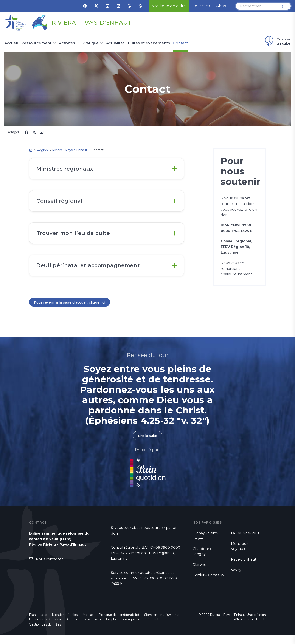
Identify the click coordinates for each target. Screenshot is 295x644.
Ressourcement (36, 43)
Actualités (115, 43)
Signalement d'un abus (162, 623)
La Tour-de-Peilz (245, 542)
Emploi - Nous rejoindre (124, 628)
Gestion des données (45, 633)
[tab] (107, 170)
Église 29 (201, 6)
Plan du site (38, 623)
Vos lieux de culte (169, 6)
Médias (88, 623)
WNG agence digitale (250, 628)
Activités (67, 43)
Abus (221, 6)
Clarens (199, 573)
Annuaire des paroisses (84, 628)
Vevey (236, 579)
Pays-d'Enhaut (244, 568)
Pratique (91, 43)
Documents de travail (45, 628)
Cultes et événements (149, 43)
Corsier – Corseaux (208, 584)
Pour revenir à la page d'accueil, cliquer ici (70, 310)
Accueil (11, 43)
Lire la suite (147, 444)
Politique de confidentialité (119, 623)
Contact (181, 43)
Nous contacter (49, 568)
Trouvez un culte (277, 41)
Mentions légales (65, 623)
